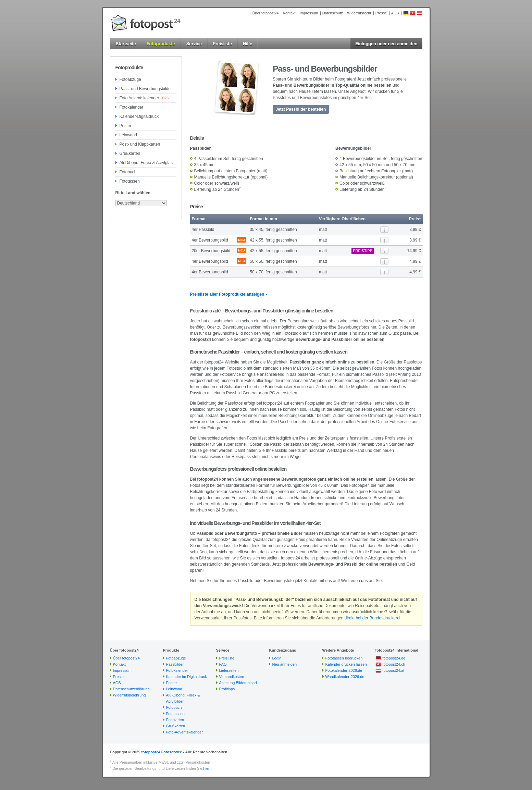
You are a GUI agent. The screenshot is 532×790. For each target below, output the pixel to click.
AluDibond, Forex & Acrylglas (146, 163)
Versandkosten (232, 677)
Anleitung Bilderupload (238, 683)
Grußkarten (130, 153)
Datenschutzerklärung (131, 689)
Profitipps (227, 689)
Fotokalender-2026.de (344, 670)
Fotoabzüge (130, 79)
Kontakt (289, 13)
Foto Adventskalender (144, 98)
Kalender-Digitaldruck (139, 116)
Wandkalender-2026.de (345, 677)
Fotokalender (132, 107)
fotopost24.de (394, 658)
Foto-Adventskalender (185, 732)
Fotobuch (128, 172)
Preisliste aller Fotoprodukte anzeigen (227, 294)
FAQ (223, 664)
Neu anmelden (285, 664)
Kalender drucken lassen (346, 664)
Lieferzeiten (229, 670)
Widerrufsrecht (359, 13)
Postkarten (175, 720)
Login (277, 658)
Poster (126, 126)
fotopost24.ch (394, 664)
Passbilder (175, 664)
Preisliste (227, 658)
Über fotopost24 (266, 13)
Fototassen (130, 181)
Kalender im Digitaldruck (187, 677)
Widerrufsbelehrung (129, 695)
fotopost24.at (394, 670)
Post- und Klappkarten (140, 144)
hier (206, 768)
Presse (381, 13)
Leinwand (128, 135)
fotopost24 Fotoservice (162, 752)
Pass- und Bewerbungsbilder (146, 89)
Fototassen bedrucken (344, 658)
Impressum (309, 13)
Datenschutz (333, 13)
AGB (395, 13)
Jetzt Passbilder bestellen (301, 109)
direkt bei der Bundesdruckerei (373, 618)
